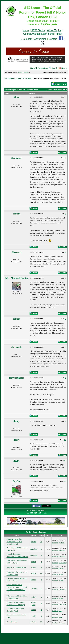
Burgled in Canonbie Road (16, 567)
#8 (65, 378)
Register (27, 72)
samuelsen (34, 549)
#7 (65, 347)
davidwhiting (63, 563)
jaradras (34, 542)
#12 (65, 481)
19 (41, 542)
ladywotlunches (16, 378)
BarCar (16, 481)
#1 (65, 97)
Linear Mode (62, 89)
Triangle (34, 588)
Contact (53, 39)
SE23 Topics (38, 30)
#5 (65, 278)
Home (26, 30)
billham (16, 97)
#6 (65, 319)
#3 (65, 214)
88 (41, 573)
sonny (34, 610)
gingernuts (62, 623)
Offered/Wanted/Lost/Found (38, 34)
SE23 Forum (9, 78)
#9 (65, 421)
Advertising (40, 39)
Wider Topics (54, 30)
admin (34, 562)
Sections (18, 78)
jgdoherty (62, 543)
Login (20, 72)
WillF (34, 616)
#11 (65, 460)
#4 (65, 252)
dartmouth (16, 347)
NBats (34, 567)
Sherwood (16, 252)
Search (53, 68)
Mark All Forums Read (39, 68)
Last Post (55, 543)
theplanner (16, 158)
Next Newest (41, 513)
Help (62, 68)
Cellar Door (62, 605)
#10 (65, 440)
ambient (34, 580)
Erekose (61, 569)
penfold (34, 573)
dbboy (16, 421)
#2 (65, 158)
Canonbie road (12, 622)
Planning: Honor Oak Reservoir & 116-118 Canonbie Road (14, 541)
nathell (33, 597)
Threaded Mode (52, 89)
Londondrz (62, 589)
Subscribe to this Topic (36, 510)
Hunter (61, 574)
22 (41, 622)
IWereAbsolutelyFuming (16, 278)
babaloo (34, 622)
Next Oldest (30, 513)
